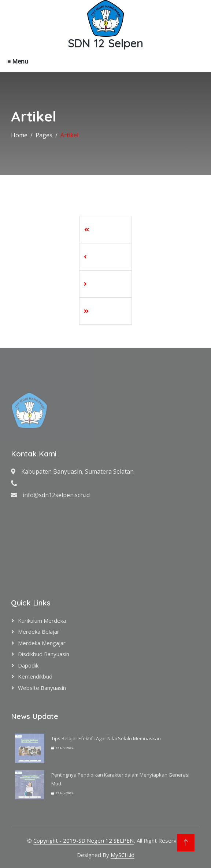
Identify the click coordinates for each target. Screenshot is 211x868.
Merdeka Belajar (39, 632)
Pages (44, 135)
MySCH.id (123, 855)
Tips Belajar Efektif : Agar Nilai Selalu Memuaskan (106, 738)
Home (19, 135)
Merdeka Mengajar (42, 643)
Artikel (69, 135)
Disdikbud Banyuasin (44, 654)
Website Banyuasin (42, 688)
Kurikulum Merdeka (42, 621)
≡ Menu (18, 61)
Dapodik (28, 665)
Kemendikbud (35, 676)
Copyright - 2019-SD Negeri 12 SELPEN (84, 840)
